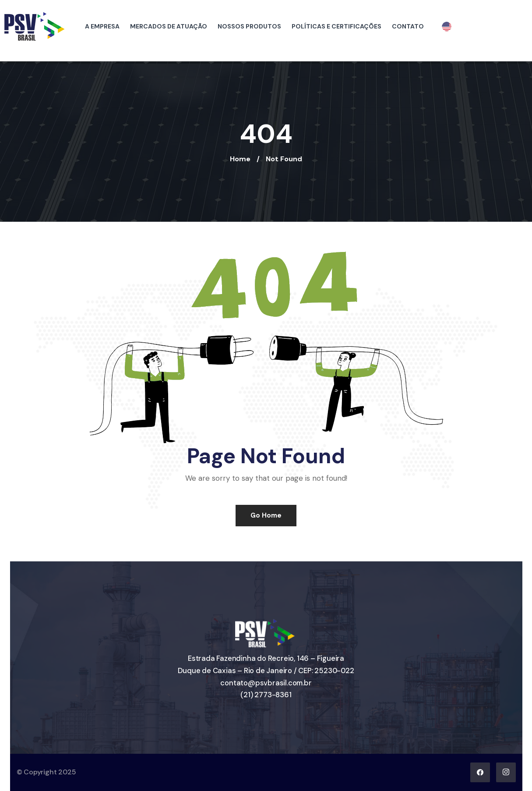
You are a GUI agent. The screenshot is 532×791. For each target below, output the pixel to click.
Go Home (266, 515)
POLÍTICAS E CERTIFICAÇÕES (336, 26)
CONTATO (408, 26)
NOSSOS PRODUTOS (249, 26)
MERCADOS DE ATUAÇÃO (169, 26)
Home (240, 159)
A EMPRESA (102, 26)
